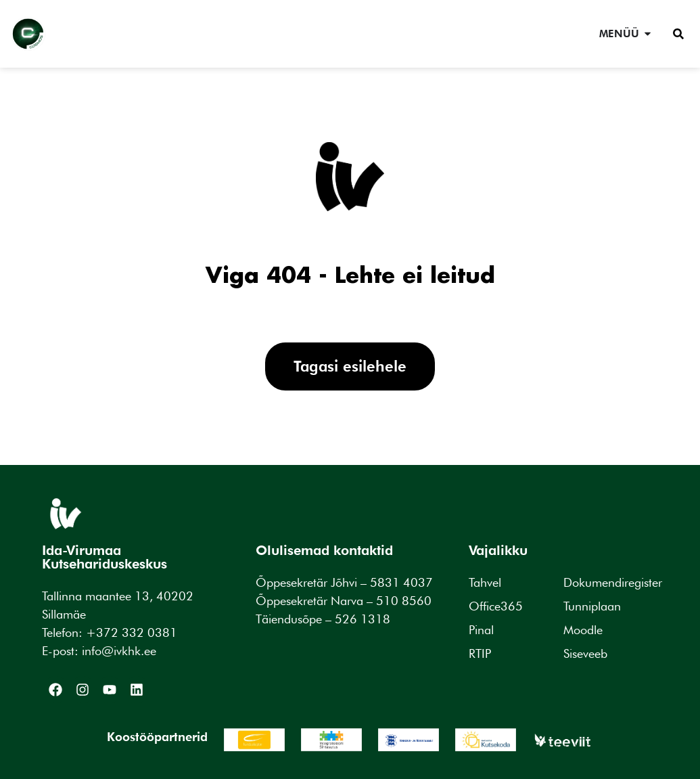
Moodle (583, 630)
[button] (678, 34)
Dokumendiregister (613, 582)
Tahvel (485, 582)
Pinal (481, 630)
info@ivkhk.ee (119, 651)
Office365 (496, 606)
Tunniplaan (592, 606)
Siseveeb (585, 653)
